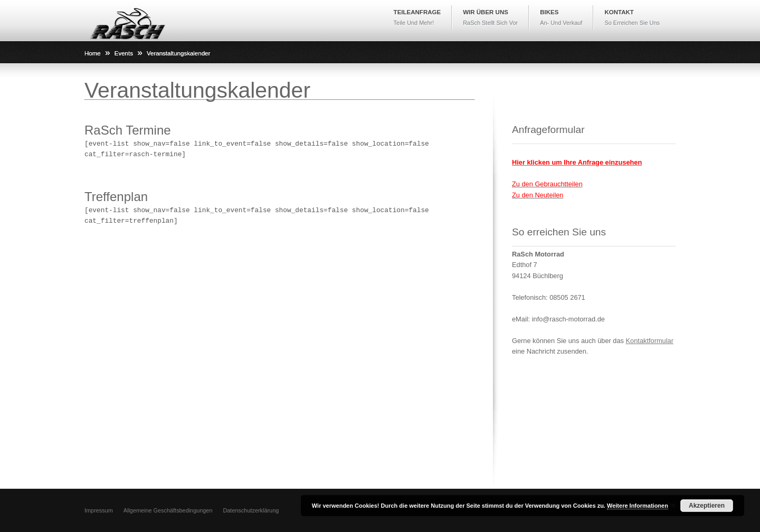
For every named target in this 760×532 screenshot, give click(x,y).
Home (93, 53)
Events (124, 53)
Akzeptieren (707, 506)
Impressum (99, 510)
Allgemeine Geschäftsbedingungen (168, 510)
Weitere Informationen (638, 506)
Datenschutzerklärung (251, 510)
